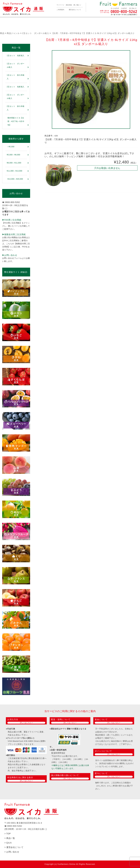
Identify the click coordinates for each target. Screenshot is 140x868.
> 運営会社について (14, 847)
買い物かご (77, 5)
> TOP (8, 834)
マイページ (60, 5)
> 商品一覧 (10, 838)
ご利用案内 (60, 10)
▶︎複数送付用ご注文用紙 (14, 234)
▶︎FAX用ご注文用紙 (12, 220)
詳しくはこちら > (26, 723)
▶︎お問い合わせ (10, 255)
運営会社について (75, 10)
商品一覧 (16, 48)
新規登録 (69, 5)
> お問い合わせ (12, 852)
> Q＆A (8, 843)
